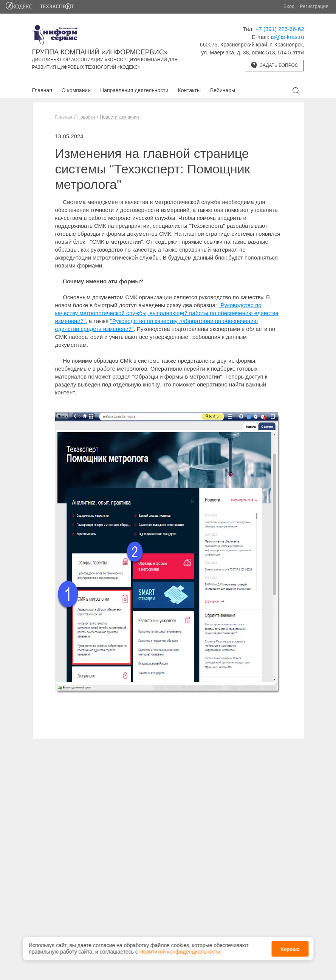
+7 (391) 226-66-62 (280, 29)
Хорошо (290, 949)
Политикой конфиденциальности (180, 952)
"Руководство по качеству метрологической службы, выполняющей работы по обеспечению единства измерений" (167, 313)
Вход (289, 6)
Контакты (189, 90)
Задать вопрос (274, 65)
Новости (86, 117)
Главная (42, 90)
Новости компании (119, 117)
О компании (76, 90)
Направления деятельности (134, 90)
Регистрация (314, 6)
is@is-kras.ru (288, 37)
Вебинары (223, 90)
